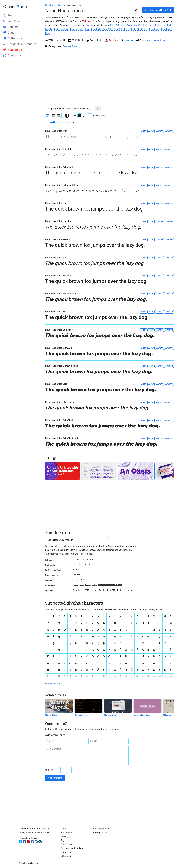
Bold (88, 29)
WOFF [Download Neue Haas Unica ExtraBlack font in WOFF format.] (159, 420)
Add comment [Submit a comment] (55, 778)
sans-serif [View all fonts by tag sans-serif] (156, 40)
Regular (49, 29)
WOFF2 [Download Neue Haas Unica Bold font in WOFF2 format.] (169, 312)
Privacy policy (100, 833)
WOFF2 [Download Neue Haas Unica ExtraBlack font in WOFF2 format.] (169, 420)
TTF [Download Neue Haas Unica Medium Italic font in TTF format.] (143, 294)
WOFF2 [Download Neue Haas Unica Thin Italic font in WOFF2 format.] (169, 149)
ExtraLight (132, 25)
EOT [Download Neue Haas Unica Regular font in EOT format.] (151, 240)
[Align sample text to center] (53, 116)
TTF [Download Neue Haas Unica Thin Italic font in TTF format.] (143, 149)
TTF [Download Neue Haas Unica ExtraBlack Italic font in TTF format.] (143, 438)
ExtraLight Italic (146, 25)
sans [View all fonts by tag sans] (148, 40)
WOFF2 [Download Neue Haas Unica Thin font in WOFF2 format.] (169, 131)
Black (133, 29)
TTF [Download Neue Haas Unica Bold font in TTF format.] (143, 312)
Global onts (16, 6)
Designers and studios (72, 848)
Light (158, 25)
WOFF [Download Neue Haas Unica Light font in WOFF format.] (159, 203)
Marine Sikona (51, 715)
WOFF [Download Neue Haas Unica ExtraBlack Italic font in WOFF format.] (159, 438)
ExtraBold (107, 29)
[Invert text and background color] (85, 116)
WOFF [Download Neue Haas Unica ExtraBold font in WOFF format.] (159, 348)
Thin (112, 25)
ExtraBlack (155, 29)
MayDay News (110, 715)
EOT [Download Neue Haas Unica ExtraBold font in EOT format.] (151, 348)
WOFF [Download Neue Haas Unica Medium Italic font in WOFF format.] (159, 294)
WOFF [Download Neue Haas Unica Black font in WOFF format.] (159, 384)
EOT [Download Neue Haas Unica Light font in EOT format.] (151, 203)
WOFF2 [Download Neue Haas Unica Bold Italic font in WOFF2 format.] (169, 330)
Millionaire (168, 715)
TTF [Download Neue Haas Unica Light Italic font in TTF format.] (143, 221)
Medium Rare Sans (142, 715)
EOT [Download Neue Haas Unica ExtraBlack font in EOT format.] (151, 420)
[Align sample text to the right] (59, 116)
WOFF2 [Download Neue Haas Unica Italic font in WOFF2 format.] (169, 258)
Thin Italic (121, 25)
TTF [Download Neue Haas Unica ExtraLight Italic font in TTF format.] (143, 185)
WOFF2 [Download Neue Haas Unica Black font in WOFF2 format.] (169, 384)
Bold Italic (96, 29)
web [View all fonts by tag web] (164, 40)
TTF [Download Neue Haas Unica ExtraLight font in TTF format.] (143, 167)
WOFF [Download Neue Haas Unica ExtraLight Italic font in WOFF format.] (159, 185)
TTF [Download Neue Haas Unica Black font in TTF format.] (143, 384)
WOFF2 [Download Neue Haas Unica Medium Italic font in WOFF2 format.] (169, 294)
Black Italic (142, 29)
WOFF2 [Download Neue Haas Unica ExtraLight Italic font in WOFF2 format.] (169, 185)
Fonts (63, 829)
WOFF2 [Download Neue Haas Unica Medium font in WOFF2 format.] (169, 276)
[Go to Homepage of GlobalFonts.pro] (51, 5)
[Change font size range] (59, 122)
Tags (63, 840)
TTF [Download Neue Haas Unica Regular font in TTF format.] (143, 240)
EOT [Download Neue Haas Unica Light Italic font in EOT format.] (151, 221)
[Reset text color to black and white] (67, 116)
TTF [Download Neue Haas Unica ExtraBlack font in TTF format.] (143, 420)
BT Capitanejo (81, 715)
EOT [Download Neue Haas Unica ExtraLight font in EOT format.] (151, 167)
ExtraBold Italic (121, 29)
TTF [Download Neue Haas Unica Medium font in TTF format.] (143, 276)
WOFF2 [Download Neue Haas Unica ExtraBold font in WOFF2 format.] (169, 348)
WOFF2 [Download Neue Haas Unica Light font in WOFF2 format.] (169, 203)
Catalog (64, 836)
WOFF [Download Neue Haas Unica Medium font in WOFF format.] (159, 276)
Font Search (67, 833)
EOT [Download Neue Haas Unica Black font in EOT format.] (151, 384)
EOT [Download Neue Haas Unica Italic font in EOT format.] (151, 258)
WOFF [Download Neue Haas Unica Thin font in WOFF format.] (159, 131)
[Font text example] (70, 108)
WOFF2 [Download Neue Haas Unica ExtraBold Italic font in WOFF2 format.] (169, 366)
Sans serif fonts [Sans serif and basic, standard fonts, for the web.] (71, 46)
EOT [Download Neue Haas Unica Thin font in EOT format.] (151, 131)
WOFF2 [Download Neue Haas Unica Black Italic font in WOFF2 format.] (169, 402)
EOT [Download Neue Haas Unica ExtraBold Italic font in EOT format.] (151, 366)
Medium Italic (77, 29)
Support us (66, 852)
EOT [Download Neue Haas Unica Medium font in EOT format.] (151, 276)
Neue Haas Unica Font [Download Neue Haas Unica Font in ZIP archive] (158, 10)
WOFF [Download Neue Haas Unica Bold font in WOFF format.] (159, 312)
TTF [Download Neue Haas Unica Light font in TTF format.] (143, 203)
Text (77, 116)
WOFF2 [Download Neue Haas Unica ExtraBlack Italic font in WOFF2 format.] (169, 438)
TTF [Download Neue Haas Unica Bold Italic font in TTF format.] (143, 330)
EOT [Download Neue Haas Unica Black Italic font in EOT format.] (151, 402)
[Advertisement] (21, 105)
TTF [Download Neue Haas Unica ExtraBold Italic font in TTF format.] (143, 366)
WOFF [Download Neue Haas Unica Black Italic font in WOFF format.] (159, 402)
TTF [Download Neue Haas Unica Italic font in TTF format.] (143, 258)
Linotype (89, 25)
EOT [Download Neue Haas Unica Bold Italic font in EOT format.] (151, 330)
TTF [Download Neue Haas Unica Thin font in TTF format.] (143, 131)
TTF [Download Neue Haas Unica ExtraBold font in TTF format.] (143, 348)
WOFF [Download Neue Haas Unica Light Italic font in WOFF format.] (159, 221)
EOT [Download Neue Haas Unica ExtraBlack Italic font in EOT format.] (151, 438)
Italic (57, 29)
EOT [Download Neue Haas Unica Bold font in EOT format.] (151, 312)
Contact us (66, 856)
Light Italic (167, 25)
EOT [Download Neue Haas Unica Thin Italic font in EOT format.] (151, 149)
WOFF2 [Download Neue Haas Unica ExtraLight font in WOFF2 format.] (169, 167)
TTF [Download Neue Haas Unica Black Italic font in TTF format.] (143, 402)
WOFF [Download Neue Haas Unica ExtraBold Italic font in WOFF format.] (159, 366)
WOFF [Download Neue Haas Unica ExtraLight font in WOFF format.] (159, 167)
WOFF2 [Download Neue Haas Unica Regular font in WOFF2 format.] (169, 240)
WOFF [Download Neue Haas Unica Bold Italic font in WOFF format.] (159, 330)
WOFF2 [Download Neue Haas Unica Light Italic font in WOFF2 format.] (169, 221)
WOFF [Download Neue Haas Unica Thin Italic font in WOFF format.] (159, 149)
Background (96, 116)
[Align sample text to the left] (48, 116)
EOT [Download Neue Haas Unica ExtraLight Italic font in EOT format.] (151, 185)
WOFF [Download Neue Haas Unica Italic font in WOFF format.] (159, 258)
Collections (66, 844)
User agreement (101, 829)
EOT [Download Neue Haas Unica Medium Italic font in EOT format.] (151, 294)
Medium (65, 29)
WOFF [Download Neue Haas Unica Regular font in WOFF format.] (159, 240)
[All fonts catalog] (61, 5)
